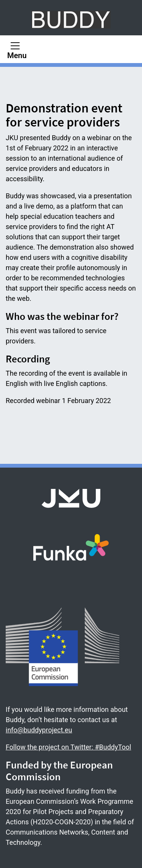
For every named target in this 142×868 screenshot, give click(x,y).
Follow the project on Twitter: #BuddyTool (68, 747)
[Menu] (17, 49)
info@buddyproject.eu (39, 730)
